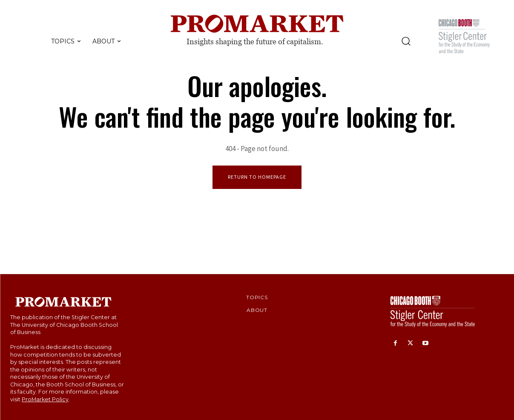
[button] (406, 41)
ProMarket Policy (45, 399)
